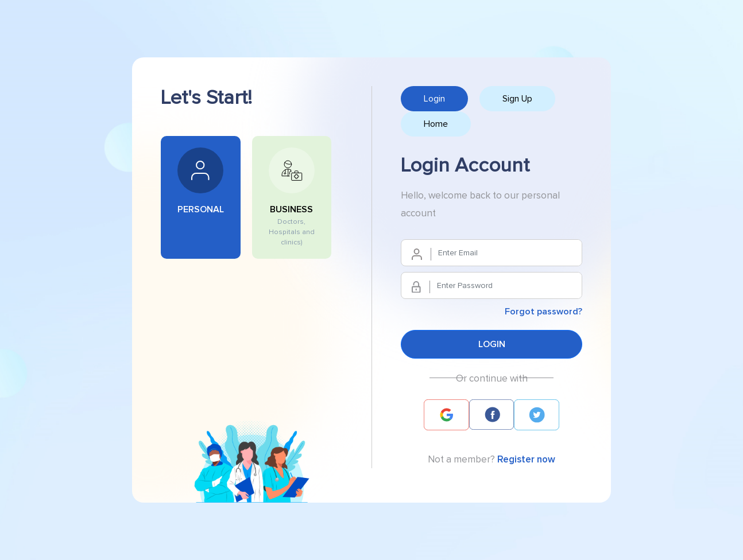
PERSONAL (201, 181)
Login (434, 99)
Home (436, 124)
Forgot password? (543, 312)
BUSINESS (292, 197)
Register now (526, 460)
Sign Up (517, 99)
